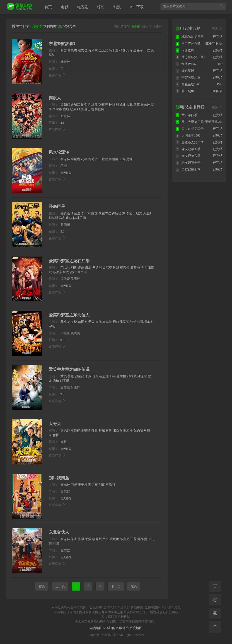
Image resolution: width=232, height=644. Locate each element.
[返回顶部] (215, 627)
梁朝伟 (65, 105)
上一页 (60, 586)
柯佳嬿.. (100, 109)
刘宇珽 (82, 272)
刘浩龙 (127, 213)
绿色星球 (185, 71)
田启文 (137, 213)
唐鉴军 (138, 50)
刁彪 (74, 485)
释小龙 (65, 322)
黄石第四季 (186, 115)
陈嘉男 (125, 539)
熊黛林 (121, 105)
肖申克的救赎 (188, 44)
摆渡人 (55, 98)
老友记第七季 (188, 169)
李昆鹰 (75, 159)
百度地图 (136, 628)
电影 (65, 7)
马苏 (137, 105)
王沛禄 (128, 431)
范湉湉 (65, 268)
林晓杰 (72, 50)
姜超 (71, 376)
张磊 (122, 50)
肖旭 (116, 268)
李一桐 (86, 213)
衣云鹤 (75, 431)
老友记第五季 (188, 149)
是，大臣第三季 (190, 122)
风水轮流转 (59, 152)
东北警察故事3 (62, 44)
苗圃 (81, 322)
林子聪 (81, 218)
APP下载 (137, 7)
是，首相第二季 (190, 129)
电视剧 (83, 7)
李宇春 (57, 109)
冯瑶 (129, 50)
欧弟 (73, 109)
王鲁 (122, 159)
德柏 (73, 272)
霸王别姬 (185, 91)
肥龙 (66, 272)
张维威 (135, 322)
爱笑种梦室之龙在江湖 (69, 261)
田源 (88, 268)
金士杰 (89, 109)
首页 (48, 7)
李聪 (72, 218)
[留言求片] (215, 586)
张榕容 (103, 105)
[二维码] (215, 613)
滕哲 (56, 435)
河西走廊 (185, 50)
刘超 (102, 485)
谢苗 (64, 50)
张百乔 (118, 431)
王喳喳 (103, 159)
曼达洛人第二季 (190, 142)
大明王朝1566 (188, 136)
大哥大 (55, 424)
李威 (88, 376)
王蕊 (133, 539)
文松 (74, 322)
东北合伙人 (59, 532)
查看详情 (57, 75)
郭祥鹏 (142, 539)
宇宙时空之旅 (188, 78)
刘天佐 (90, 322)
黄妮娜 (114, 539)
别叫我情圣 (59, 478)
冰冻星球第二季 (190, 57)
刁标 (84, 159)
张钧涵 (138, 431)
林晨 (109, 431)
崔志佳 (83, 50)
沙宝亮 (80, 376)
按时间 (137, 27)
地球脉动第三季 (190, 37)
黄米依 (93, 50)
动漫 (117, 7)
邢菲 (133, 268)
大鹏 (129, 105)
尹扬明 (97, 268)
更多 (217, 29)
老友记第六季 (188, 156)
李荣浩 (75, 213)
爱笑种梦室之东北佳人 (69, 315)
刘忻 (74, 268)
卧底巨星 (57, 207)
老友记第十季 (188, 163)
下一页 (116, 586)
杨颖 (94, 105)
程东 (102, 431)
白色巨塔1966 (188, 84)
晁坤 (129, 159)
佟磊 (81, 268)
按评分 (157, 27)
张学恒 (142, 268)
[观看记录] (215, 600)
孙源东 (57, 272)
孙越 (94, 431)
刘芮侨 (93, 159)
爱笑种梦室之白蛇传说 (69, 369)
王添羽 (110, 485)
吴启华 (107, 268)
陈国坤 (96, 213)
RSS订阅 (110, 628)
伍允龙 (103, 50)
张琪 (81, 539)
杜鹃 (112, 105)
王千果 (83, 485)
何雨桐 (114, 159)
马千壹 (114, 50)
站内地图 (97, 628)
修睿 (74, 539)
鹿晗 (66, 109)
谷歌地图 (123, 628)
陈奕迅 (86, 105)
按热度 (147, 27)
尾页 (134, 586)
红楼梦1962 (186, 64)
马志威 (64, 218)
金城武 (75, 105)
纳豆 (80, 109)
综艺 (101, 7)
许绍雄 (117, 213)
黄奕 (64, 376)
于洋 (88, 539)
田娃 (147, 50)
